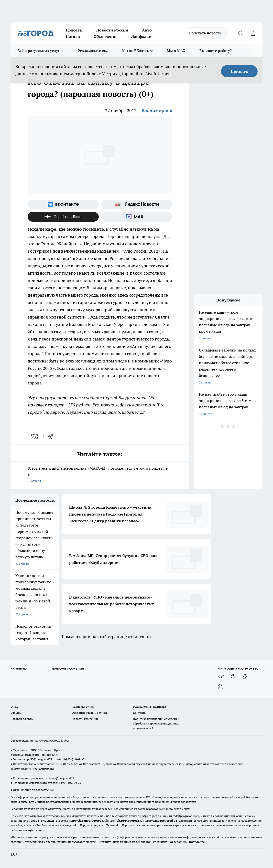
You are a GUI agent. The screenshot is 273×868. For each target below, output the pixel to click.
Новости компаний (85, 719)
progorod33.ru (156, 809)
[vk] (35, 436)
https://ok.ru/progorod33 (124, 821)
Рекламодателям (93, 51)
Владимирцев (157, 110)
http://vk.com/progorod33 (87, 821)
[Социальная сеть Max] (137, 217)
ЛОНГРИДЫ (19, 669)
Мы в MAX (176, 51)
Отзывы (16, 713)
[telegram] (52, 436)
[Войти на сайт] (253, 33)
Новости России (112, 30)
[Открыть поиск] (240, 33)
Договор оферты (22, 719)
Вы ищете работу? (216, 51)
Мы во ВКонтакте (138, 51)
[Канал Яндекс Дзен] (63, 217)
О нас (14, 707)
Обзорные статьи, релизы (89, 713)
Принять (239, 71)
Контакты (140, 713)
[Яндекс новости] (137, 205)
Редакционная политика (149, 707)
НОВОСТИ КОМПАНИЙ (68, 669)
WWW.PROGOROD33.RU (52, 740)
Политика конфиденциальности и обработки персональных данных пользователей (156, 723)
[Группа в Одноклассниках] (233, 677)
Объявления (106, 36)
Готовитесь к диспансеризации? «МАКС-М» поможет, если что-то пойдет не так (100, 475)
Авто (147, 30)
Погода (73, 36)
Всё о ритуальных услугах (41, 51)
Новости (74, 30)
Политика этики (83, 707)
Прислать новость (205, 33)
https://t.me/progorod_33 (160, 821)
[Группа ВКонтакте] (63, 205)
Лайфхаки (141, 36)
